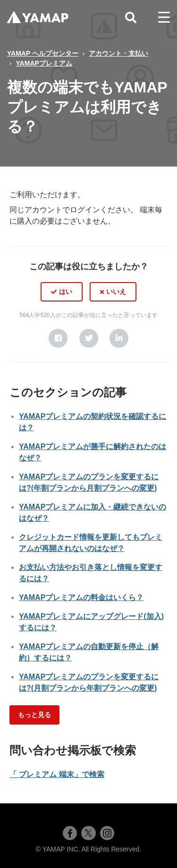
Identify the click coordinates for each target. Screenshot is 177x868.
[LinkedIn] (119, 338)
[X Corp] (89, 338)
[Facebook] (58, 338)
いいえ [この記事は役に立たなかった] (116, 292)
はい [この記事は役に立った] (66, 292)
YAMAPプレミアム (44, 63)
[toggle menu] (164, 17)
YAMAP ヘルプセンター (43, 53)
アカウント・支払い (118, 53)
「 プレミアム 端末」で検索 (57, 774)
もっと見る (34, 715)
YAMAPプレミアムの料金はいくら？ (81, 597)
